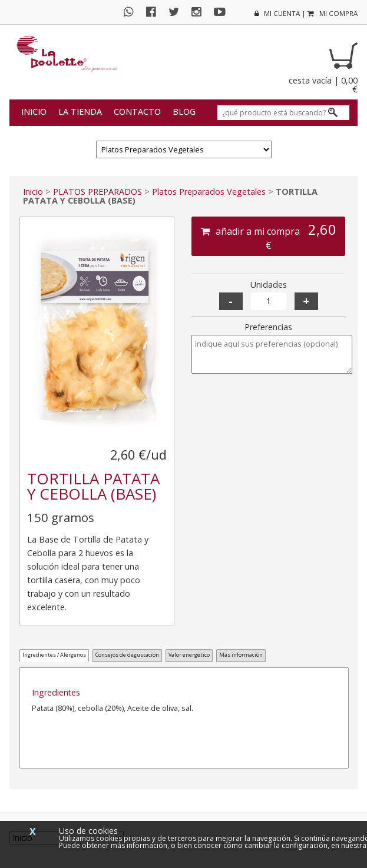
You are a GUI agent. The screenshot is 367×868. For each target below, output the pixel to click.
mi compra (333, 13)
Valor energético (189, 655)
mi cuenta (277, 13)
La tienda (80, 112)
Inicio (34, 112)
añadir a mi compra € (269, 236)
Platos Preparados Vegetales (209, 192)
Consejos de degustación (127, 655)
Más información (241, 655)
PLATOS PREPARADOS (97, 192)
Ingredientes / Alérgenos (54, 655)
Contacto (137, 112)
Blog (184, 112)
